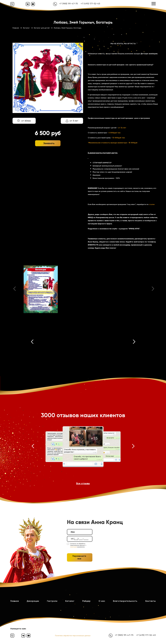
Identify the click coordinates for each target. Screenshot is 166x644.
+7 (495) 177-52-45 (90, 4)
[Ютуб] (33, 4)
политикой (73, 547)
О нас (102, 601)
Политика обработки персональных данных (73, 636)
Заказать (49, 143)
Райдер (86, 601)
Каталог (70, 601)
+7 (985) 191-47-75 (69, 4)
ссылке (152, 204)
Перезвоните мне (79, 557)
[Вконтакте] (28, 4)
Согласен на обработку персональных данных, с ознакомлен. (78, 545)
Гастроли (52, 601)
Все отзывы (83, 483)
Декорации (33, 601)
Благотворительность (125, 601)
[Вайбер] (12, 4)
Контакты (151, 601)
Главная (15, 601)
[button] (32, 342)
